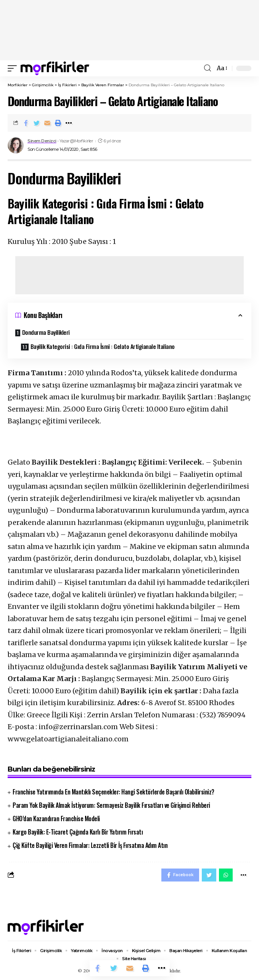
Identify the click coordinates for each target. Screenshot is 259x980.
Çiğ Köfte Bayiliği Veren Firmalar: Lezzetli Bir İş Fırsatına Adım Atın (90, 845)
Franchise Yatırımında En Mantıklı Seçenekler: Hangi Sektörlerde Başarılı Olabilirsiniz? (113, 792)
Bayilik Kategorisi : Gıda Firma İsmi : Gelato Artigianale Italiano (103, 346)
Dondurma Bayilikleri (46, 332)
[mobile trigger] (14, 68)
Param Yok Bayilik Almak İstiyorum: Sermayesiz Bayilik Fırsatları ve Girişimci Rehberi (111, 805)
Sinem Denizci (42, 141)
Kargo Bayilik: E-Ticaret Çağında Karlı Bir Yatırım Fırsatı (78, 832)
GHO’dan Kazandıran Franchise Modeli (56, 819)
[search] (208, 68)
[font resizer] (221, 68)
